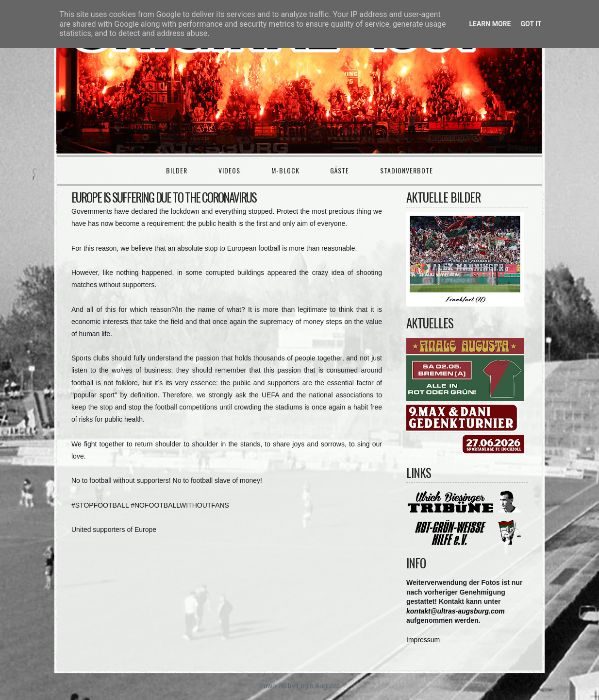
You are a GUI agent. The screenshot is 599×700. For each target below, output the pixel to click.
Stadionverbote (407, 170)
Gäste (340, 170)
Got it (531, 24)
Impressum (423, 640)
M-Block (285, 170)
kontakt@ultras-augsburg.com (456, 611)
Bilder (177, 170)
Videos (229, 170)
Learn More (490, 24)
